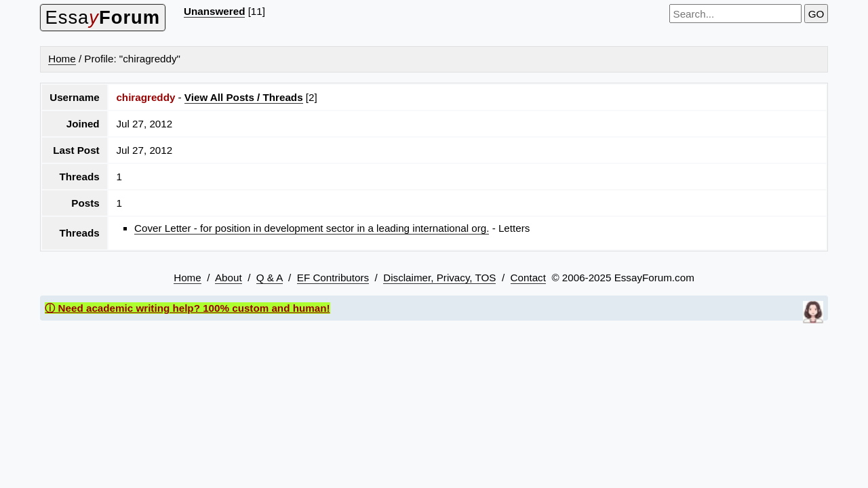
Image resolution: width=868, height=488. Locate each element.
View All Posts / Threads (244, 97)
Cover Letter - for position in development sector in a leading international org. (312, 228)
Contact (528, 278)
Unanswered (214, 11)
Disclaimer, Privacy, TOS (439, 278)
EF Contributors (333, 278)
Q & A (270, 278)
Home (62, 59)
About (229, 278)
